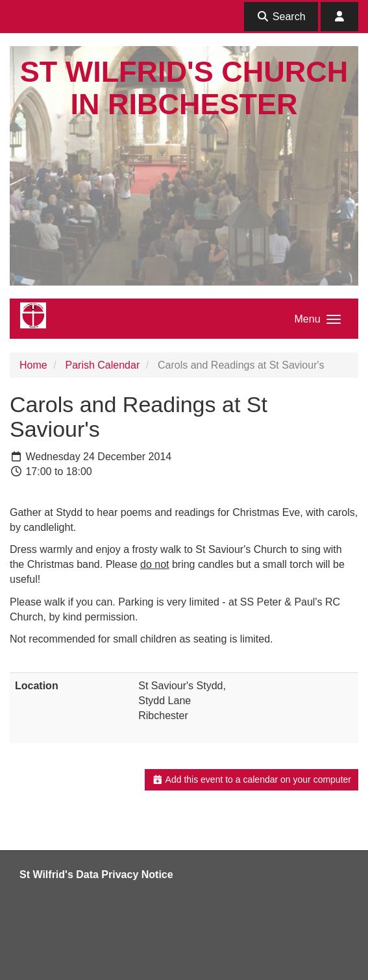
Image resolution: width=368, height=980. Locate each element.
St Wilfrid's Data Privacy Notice (96, 875)
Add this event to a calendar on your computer (251, 779)
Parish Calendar (102, 365)
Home (33, 365)
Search (281, 17)
